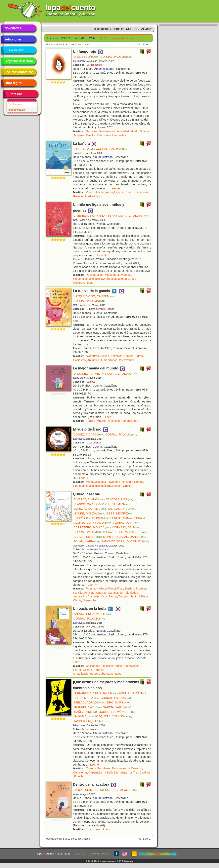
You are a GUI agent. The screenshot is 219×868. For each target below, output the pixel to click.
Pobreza (99, 670)
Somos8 (91, 382)
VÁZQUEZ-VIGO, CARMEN (94, 296)
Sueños (129, 588)
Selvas (105, 356)
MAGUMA (83, 716)
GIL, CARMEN (117, 504)
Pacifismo (79, 360)
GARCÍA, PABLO (117, 707)
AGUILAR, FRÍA (132, 693)
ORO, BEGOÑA (86, 57)
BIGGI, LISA (84, 149)
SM (75, 220)
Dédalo (117, 486)
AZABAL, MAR (126, 523)
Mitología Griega (126, 279)
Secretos (92, 131)
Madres (102, 421)
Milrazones (79, 725)
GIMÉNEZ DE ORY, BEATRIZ (95, 216)
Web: (92, 38)
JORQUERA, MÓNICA (117, 712)
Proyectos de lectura (19, 61)
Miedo (134, 131)
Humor (106, 829)
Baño (129, 192)
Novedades (19, 28)
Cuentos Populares (98, 768)
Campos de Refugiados (123, 593)
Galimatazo (79, 61)
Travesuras (93, 829)
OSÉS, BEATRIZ (120, 513)
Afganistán (89, 600)
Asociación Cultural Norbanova (90, 546)
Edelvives (78, 439)
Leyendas (124, 275)
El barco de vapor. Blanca (100, 309)
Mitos (100, 275)
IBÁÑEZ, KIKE (86, 712)
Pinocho (79, 776)
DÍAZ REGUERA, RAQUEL (127, 532)
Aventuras (92, 356)
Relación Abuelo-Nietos (117, 666)
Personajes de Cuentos (127, 768)
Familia (90, 135)
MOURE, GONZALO (89, 513)
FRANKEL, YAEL (88, 707)
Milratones (92, 729)
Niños (119, 588)
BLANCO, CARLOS (89, 504)
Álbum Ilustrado (104, 69)
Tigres (139, 356)
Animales (116, 356)
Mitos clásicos (94, 443)
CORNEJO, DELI (126, 527)
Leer (88, 100)
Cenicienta (80, 773)
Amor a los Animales (86, 596)
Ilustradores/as (16, 110)
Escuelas (141, 588)
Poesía (100, 224)
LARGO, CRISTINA (89, 790)
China (77, 600)
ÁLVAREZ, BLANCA (89, 499)
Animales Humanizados (102, 360)
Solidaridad (93, 666)
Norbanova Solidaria (97, 549)
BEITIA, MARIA (87, 698)
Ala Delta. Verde (95, 627)
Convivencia (127, 360)
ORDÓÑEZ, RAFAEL (90, 374)
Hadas (101, 588)
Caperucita (95, 773)
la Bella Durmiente (116, 773)
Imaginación (142, 192)
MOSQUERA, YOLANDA (113, 716)
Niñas (110, 588)
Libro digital (19, 83)
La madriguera (94, 65)
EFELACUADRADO (89, 702)
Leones (129, 356)
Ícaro (108, 486)
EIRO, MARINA (120, 702)
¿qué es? (80, 854)
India (136, 666)
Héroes (109, 279)
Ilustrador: (52, 38)
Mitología (111, 275)
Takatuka (78, 153)
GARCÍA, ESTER (88, 537)
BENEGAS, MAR (119, 499)
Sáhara (143, 596)
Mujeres (79, 135)
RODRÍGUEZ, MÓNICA (91, 518)
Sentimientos (107, 131)
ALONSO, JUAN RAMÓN (93, 523)
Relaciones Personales (111, 135)
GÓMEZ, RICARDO (89, 434)
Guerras (101, 593)
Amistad (89, 593)
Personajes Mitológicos (88, 279)
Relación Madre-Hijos (87, 196)
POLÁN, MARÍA (87, 541)
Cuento (97, 313)
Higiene (119, 192)
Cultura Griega (83, 283)
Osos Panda (109, 596)
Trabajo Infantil (128, 596)
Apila (76, 794)
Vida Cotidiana (95, 192)
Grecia (127, 486)
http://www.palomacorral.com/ (116, 38)
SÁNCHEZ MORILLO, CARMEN (125, 541)
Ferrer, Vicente (83, 670)
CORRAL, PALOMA (116, 57)
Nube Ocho (79, 378)
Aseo (109, 192)
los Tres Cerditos (140, 773)
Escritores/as (15, 104)
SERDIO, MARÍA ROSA (128, 518)
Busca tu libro (19, 50)
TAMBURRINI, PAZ (89, 721)
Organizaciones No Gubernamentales (97, 674)
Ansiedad (123, 131)
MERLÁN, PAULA (122, 509)
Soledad (145, 131)
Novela (100, 631)
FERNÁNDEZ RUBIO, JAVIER (96, 693)
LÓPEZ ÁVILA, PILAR (90, 509)
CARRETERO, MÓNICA (92, 527)
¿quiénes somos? (100, 854)
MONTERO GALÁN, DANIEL (125, 537)
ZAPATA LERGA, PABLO (92, 614)
